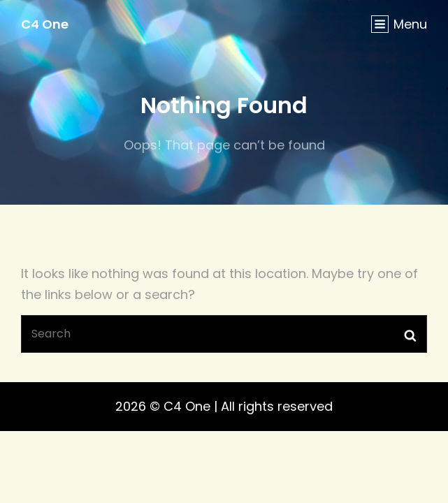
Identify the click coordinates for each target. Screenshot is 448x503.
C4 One (45, 24)
